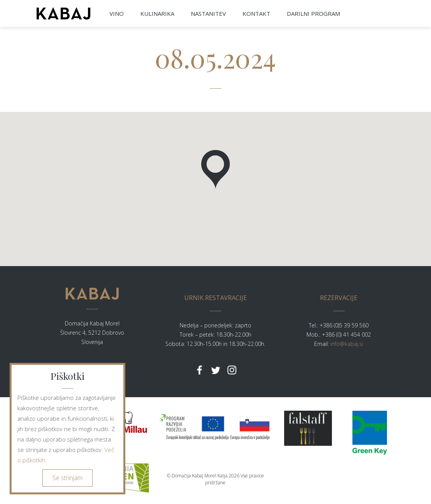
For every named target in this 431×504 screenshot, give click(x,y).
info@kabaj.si (347, 344)
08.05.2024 (216, 58)
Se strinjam (67, 478)
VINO (117, 13)
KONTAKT (256, 13)
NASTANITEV (208, 13)
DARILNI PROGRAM (313, 13)
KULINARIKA (157, 13)
